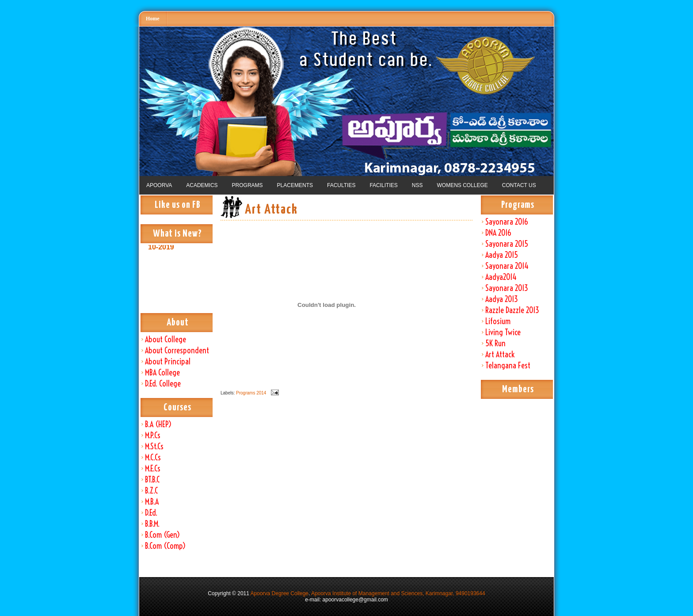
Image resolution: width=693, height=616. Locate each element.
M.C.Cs (153, 457)
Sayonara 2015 (507, 244)
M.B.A (152, 502)
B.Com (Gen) (162, 535)
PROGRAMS (247, 185)
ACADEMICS (202, 185)
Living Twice (503, 332)
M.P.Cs (153, 435)
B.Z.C (151, 491)
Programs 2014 (251, 393)
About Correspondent (177, 350)
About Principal (168, 362)
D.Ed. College (163, 384)
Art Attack (500, 354)
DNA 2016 (498, 233)
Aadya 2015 (502, 255)
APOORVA (159, 185)
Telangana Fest (508, 365)
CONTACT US (519, 185)
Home (153, 19)
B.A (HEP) (158, 424)
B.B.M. (152, 524)
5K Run (495, 343)
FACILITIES (383, 185)
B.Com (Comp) (165, 546)
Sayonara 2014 (507, 266)
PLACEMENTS (295, 185)
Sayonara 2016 (507, 222)
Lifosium (498, 321)
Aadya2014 (501, 277)
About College (166, 339)
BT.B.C (152, 480)
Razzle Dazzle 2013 (512, 310)
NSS (417, 185)
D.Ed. (151, 513)
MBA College (162, 373)
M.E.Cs (153, 469)
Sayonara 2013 (507, 288)
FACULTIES (341, 185)
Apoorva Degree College (280, 593)
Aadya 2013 (502, 299)
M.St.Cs (154, 446)
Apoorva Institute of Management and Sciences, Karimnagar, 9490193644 (398, 593)
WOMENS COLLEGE (462, 185)
